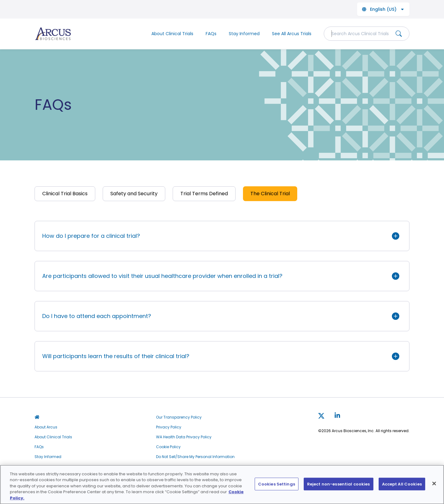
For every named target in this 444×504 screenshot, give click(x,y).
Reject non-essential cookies (339, 488)
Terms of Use (168, 467)
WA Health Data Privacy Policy (184, 437)
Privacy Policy (169, 427)
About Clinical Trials (172, 34)
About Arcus (46, 427)
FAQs (211, 34)
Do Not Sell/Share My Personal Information (195, 457)
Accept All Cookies (402, 488)
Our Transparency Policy (179, 417)
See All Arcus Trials (292, 34)
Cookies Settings (277, 488)
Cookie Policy (168, 447)
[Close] (434, 487)
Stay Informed (244, 34)
